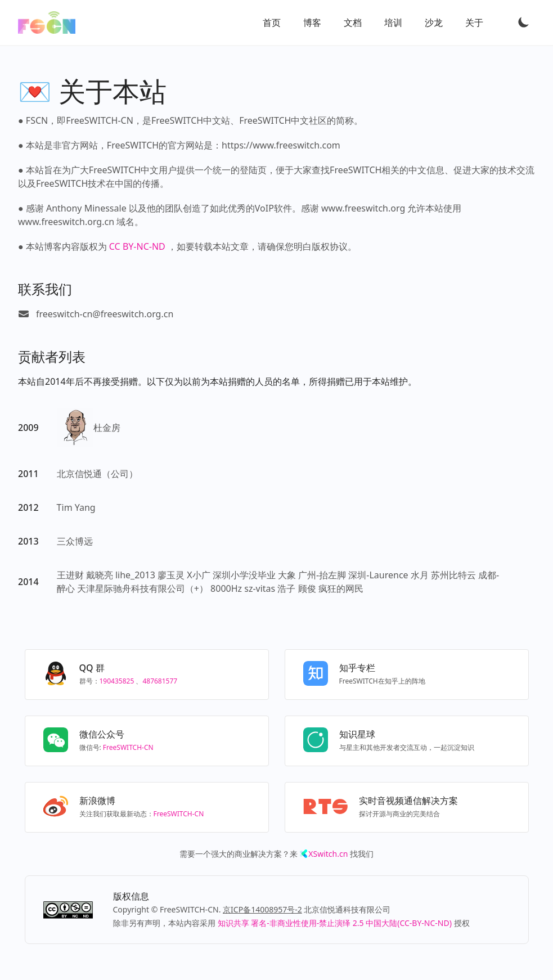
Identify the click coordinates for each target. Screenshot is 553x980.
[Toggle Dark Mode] (524, 22)
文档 (353, 23)
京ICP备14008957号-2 (262, 909)
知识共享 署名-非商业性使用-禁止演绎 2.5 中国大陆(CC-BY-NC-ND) (335, 923)
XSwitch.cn (328, 854)
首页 (272, 23)
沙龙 (434, 23)
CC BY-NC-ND (137, 246)
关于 (474, 23)
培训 (393, 23)
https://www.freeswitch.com (281, 145)
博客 (312, 23)
